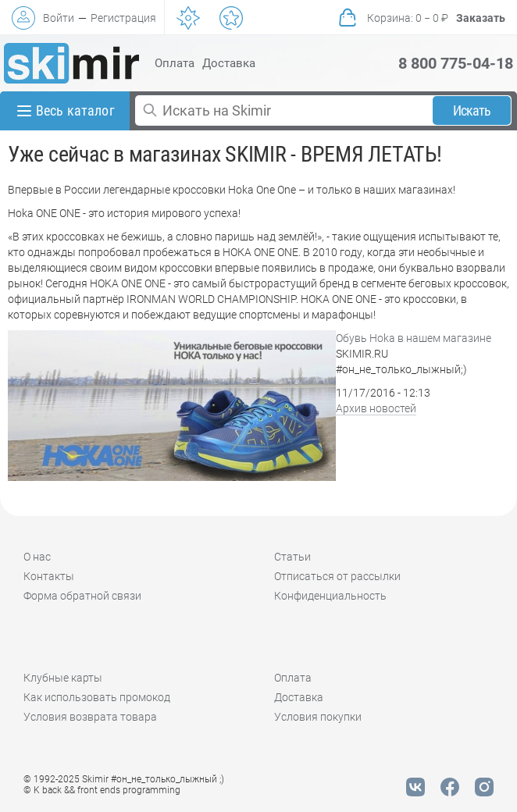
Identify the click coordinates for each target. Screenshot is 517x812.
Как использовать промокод (97, 697)
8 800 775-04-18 (456, 63)
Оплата (175, 63)
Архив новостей (376, 408)
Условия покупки (318, 717)
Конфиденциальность (330, 596)
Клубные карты (63, 678)
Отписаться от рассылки (337, 576)
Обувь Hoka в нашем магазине (414, 338)
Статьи (292, 557)
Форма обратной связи (82, 596)
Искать (472, 110)
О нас (37, 557)
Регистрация (123, 18)
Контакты (49, 576)
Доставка (229, 63)
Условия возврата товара (90, 717)
